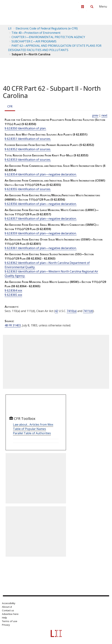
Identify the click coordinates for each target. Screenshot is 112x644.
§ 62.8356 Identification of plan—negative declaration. (41, 204)
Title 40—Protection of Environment (36, 33)
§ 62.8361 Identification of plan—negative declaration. (41, 248)
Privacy (6, 625)
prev (95, 115)
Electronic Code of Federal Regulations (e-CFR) (47, 28)
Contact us (8, 610)
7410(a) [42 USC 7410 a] (72, 311)
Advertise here (10, 614)
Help (4, 618)
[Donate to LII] (83, 7)
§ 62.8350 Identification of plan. (25, 128)
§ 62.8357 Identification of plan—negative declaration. (41, 219)
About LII (7, 607)
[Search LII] (92, 7)
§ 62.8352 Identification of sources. (28, 149)
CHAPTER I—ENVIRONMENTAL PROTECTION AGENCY (48, 37)
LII (10, 28)
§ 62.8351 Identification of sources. (28, 139)
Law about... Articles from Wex (33, 425)
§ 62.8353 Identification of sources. (28, 160)
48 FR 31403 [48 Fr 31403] (13, 325)
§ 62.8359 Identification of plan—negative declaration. (41, 233)
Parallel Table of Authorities (32, 433)
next (104, 115)
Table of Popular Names (29, 429)
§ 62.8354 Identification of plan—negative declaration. (41, 174)
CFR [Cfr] (10, 106)
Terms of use (10, 621)
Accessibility (9, 603)
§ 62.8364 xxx (13, 290)
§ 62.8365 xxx (13, 295)
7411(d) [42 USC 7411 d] (88, 311)
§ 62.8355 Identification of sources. (28, 189)
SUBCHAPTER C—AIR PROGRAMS (34, 41)
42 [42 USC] (56, 311)
